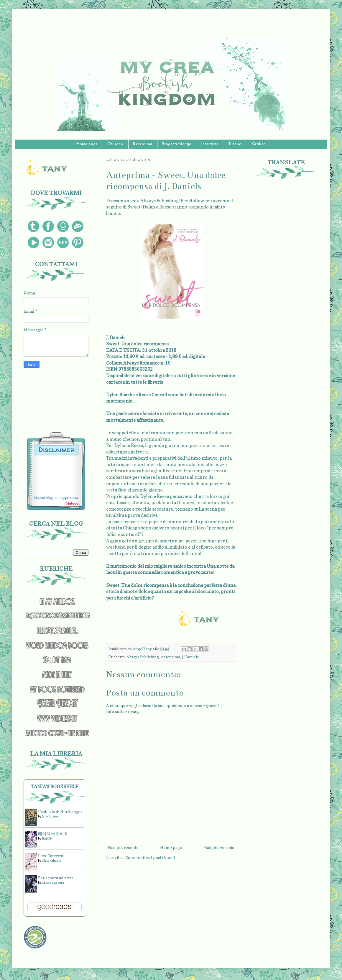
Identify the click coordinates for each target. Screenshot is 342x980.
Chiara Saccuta (53, 883)
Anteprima (170, 657)
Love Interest (51, 856)
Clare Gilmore (52, 860)
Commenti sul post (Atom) (150, 857)
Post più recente (123, 847)
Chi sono (115, 144)
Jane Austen (50, 816)
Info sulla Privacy (123, 711)
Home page (87, 144)
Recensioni (142, 144)
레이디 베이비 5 (52, 834)
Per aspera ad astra (56, 878)
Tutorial (235, 144)
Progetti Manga (176, 144)
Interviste (210, 144)
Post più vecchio (219, 847)
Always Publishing (143, 657)
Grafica (259, 144)
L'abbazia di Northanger (60, 811)
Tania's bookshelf (55, 787)
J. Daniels (190, 657)
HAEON (47, 838)
